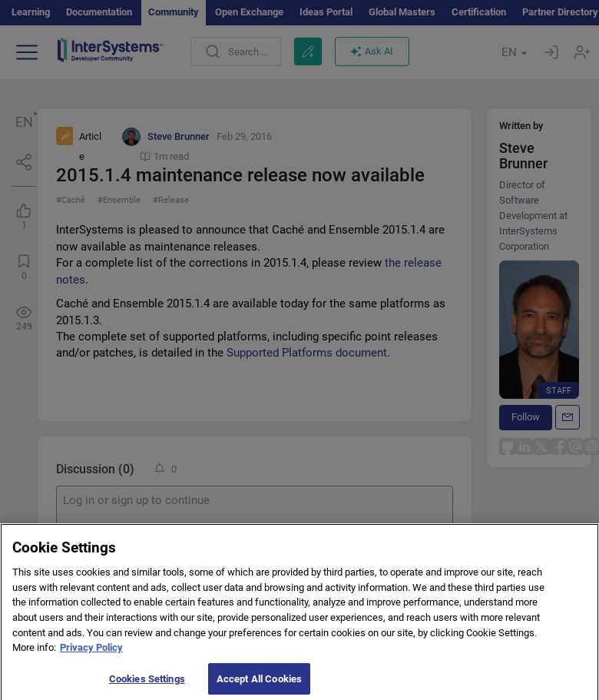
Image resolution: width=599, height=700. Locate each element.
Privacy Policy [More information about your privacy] (91, 654)
